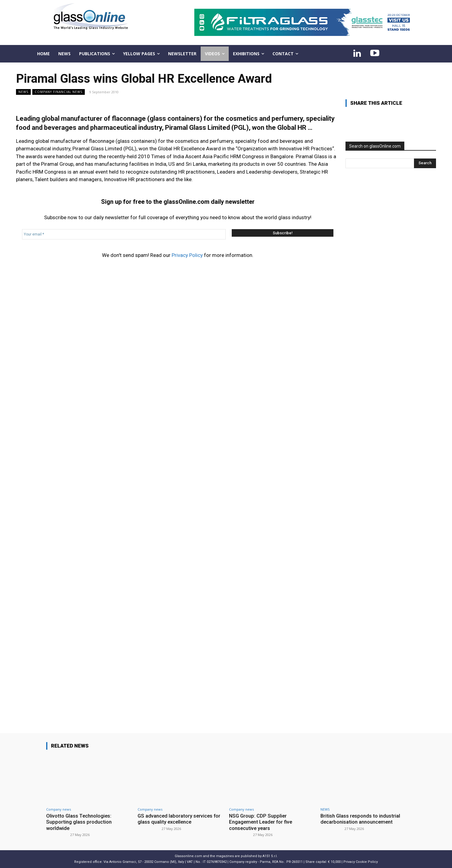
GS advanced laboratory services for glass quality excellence (180, 819)
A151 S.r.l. (270, 856)
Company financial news (59, 92)
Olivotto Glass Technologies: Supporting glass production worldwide (79, 822)
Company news (59, 809)
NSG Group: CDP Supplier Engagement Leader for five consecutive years (261, 822)
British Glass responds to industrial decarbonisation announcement (361, 819)
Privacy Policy (187, 255)
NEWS (23, 92)
